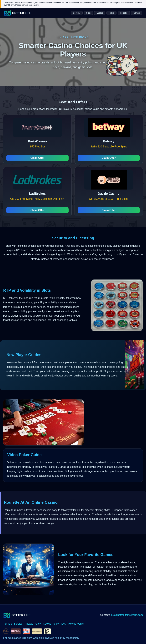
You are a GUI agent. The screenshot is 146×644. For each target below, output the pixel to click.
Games (137, 13)
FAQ (64, 624)
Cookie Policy (51, 624)
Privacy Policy (33, 624)
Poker (111, 13)
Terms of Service (13, 624)
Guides (100, 13)
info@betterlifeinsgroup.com (127, 615)
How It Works (76, 624)
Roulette (124, 13)
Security (77, 13)
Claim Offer (37, 158)
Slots (88, 13)
